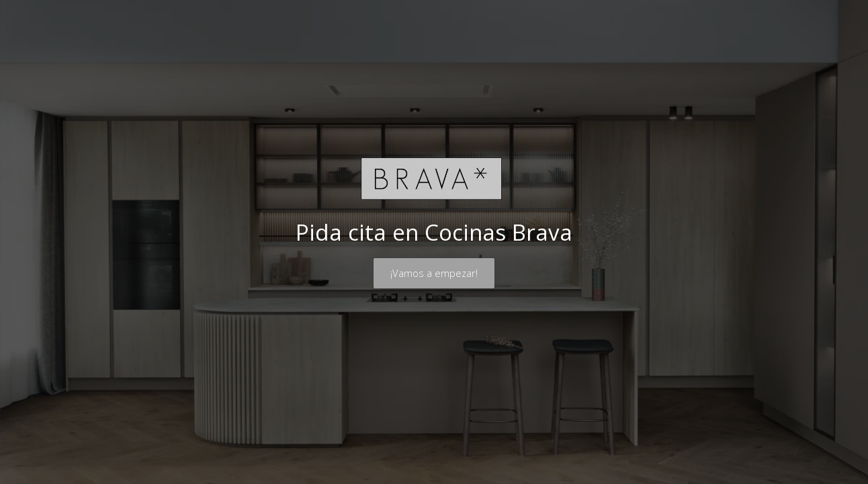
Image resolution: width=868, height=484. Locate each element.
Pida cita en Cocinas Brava (434, 232)
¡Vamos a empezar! (434, 273)
